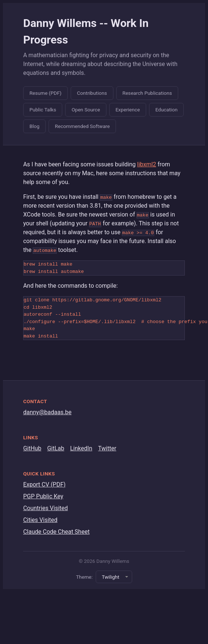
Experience (128, 110)
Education (166, 110)
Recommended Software (82, 126)
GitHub (32, 448)
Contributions (92, 93)
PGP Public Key (43, 496)
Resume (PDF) (45, 93)
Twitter (107, 448)
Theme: (84, 577)
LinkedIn (81, 448)
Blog (34, 126)
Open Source (86, 110)
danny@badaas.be (47, 412)
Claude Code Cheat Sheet (56, 532)
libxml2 (147, 164)
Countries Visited (45, 508)
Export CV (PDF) (44, 484)
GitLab (56, 448)
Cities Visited (40, 520)
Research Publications (147, 93)
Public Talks (43, 110)
